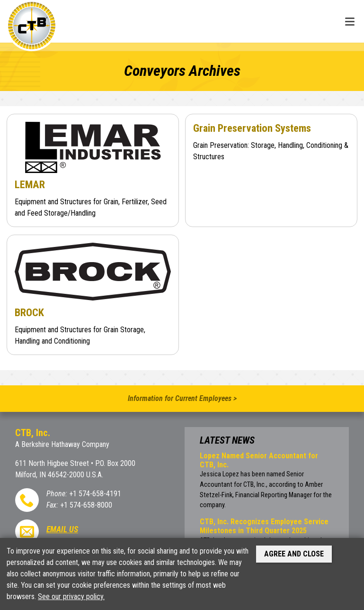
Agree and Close (294, 554)
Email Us (62, 529)
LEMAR (30, 184)
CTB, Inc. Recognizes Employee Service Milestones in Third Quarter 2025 (264, 526)
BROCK (29, 312)
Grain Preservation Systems (252, 128)
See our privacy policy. (71, 596)
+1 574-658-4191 (95, 494)
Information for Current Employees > (182, 398)
